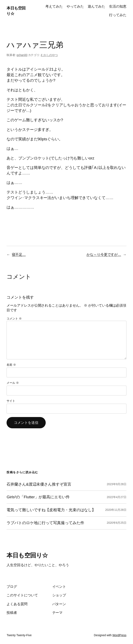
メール (13, 383)
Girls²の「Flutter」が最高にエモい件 (38, 497)
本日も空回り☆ (27, 555)
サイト (11, 401)
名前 (11, 365)
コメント (14, 319)
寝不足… (19, 255)
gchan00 (22, 55)
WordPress (119, 635)
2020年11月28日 (116, 510)
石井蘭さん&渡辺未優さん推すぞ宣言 (39, 484)
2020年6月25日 (117, 523)
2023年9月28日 (117, 484)
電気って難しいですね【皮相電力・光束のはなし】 (51, 510)
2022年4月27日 (117, 497)
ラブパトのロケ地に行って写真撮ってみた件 (45, 523)
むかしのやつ (49, 55)
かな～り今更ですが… (104, 255)
